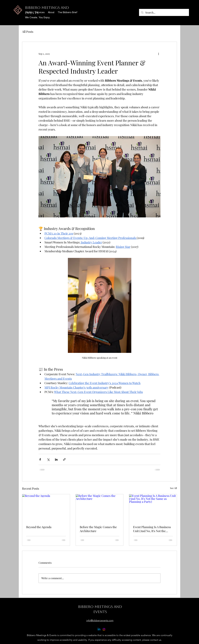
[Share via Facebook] (40, 459)
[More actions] (158, 54)
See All (173, 488)
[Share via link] (64, 459)
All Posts (28, 32)
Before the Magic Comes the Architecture (98, 529)
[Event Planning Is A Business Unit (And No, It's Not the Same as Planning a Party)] (153, 508)
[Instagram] (104, 629)
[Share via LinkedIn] (56, 459)
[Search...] (164, 13)
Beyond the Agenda (39, 527)
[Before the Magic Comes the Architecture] (100, 508)
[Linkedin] (99, 629)
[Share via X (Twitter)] (48, 459)
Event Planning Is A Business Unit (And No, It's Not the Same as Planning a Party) (152, 529)
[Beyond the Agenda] (46, 508)
